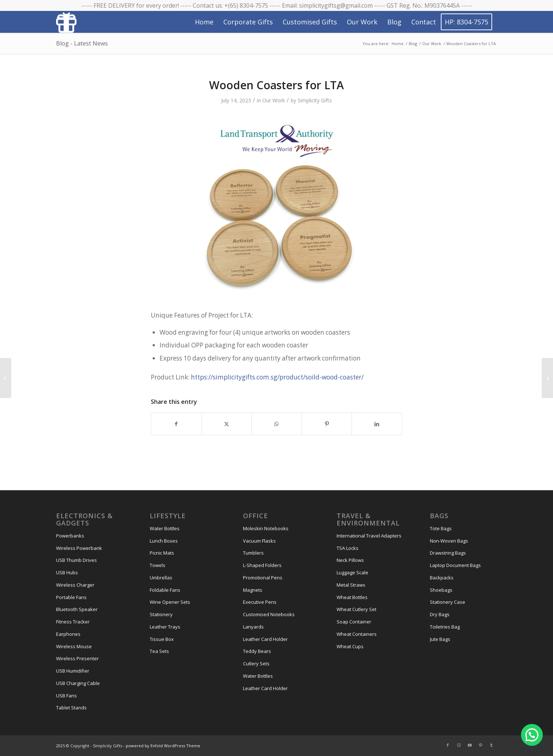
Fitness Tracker (73, 622)
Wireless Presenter (77, 658)
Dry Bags (440, 614)
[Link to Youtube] (470, 745)
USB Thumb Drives (77, 560)
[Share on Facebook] (176, 424)
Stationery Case (448, 602)
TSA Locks (348, 548)
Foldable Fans (165, 590)
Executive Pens (260, 602)
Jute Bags (440, 639)
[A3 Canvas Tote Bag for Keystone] (547, 378)
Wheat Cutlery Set (356, 609)
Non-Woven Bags (449, 541)
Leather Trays (165, 627)
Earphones (68, 634)
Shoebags (441, 590)
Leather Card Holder (265, 639)
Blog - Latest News (82, 43)
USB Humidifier (73, 671)
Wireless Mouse (74, 646)
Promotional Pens (263, 578)
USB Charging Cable (78, 683)
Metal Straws (351, 585)
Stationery (161, 614)
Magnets (253, 590)
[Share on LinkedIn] (377, 424)
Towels (158, 565)
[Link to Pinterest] (481, 745)
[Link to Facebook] (448, 745)
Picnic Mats (162, 553)
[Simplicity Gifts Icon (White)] (66, 22)
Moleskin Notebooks (266, 528)
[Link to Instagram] (459, 745)
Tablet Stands (71, 708)
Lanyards (253, 627)
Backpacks (442, 578)
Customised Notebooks (269, 614)
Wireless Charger (75, 585)
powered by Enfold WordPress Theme (163, 746)
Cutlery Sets (256, 664)
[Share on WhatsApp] (277, 424)
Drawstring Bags (448, 553)
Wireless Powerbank (79, 548)
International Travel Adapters (369, 536)
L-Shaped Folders (262, 565)
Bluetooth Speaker (77, 609)
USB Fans (66, 696)
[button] (532, 735)
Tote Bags (441, 528)
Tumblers (253, 553)
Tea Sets (159, 651)
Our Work (274, 100)
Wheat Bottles (352, 597)
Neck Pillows (350, 560)
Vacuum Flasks (259, 541)
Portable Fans (71, 597)
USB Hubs (67, 572)
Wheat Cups (350, 646)
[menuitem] (204, 22)
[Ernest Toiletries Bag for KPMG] (6, 378)
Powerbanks (70, 536)
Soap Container (354, 622)
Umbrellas (161, 578)
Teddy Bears (257, 651)
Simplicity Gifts (315, 100)
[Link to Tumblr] (491, 745)
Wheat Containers (357, 634)
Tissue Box (162, 639)
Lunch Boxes (164, 541)
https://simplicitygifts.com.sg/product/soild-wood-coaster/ (277, 377)
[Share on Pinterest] (327, 424)
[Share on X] (227, 424)
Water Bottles (165, 528)
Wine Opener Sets (170, 602)
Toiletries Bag (445, 627)
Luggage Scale (352, 572)
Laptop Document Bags (455, 565)
